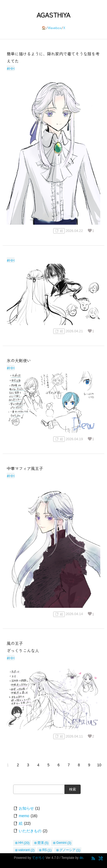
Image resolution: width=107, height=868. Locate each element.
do (81, 858)
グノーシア (67, 850)
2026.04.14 (74, 614)
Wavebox (55, 28)
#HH (11, 68)
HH (21, 843)
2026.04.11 (74, 736)
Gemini (61, 843)
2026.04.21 (74, 331)
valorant (24, 850)
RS (44, 850)
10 (99, 765)
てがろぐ (38, 858)
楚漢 (41, 843)
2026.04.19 (74, 439)
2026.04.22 (74, 231)
